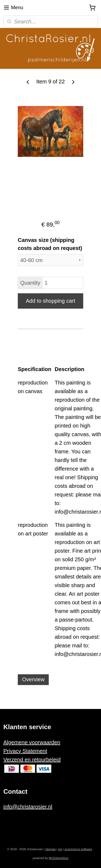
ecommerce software (78, 849)
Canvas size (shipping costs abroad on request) (50, 244)
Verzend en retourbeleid (32, 760)
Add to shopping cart (50, 301)
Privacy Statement (25, 751)
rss (60, 849)
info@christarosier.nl (28, 807)
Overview (33, 680)
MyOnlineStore (59, 858)
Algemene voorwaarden (32, 742)
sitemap (50, 849)
